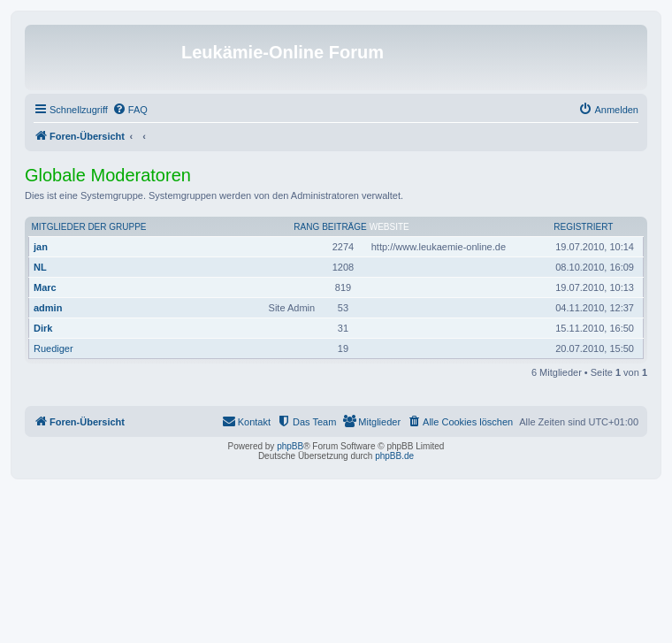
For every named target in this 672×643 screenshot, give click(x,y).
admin (48, 308)
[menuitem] (130, 110)
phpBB (290, 446)
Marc (45, 287)
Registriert (583, 227)
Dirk (43, 328)
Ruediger (53, 348)
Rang (306, 227)
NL (40, 267)
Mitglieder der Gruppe (89, 227)
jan (41, 247)
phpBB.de (394, 456)
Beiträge (344, 227)
